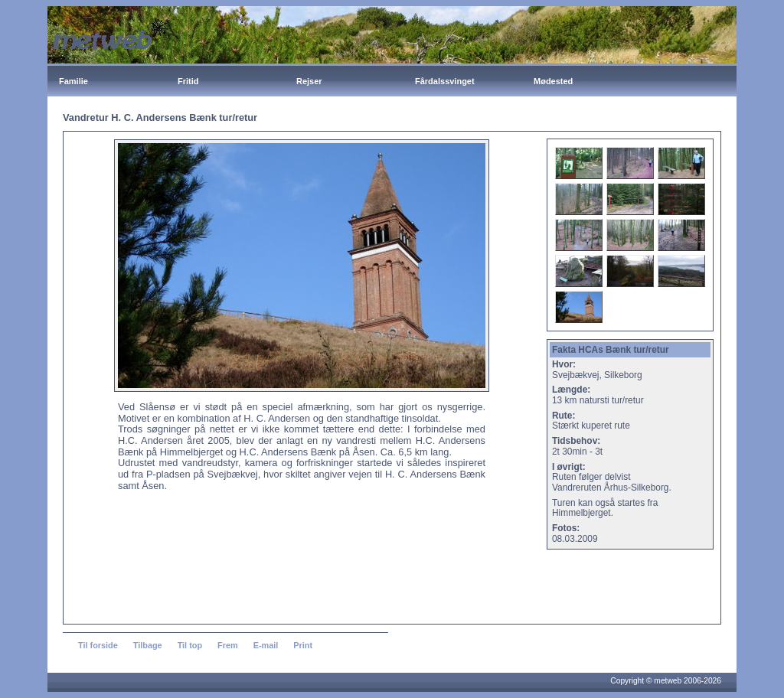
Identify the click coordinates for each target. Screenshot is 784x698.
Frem (228, 645)
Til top (190, 645)
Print (303, 645)
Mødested (553, 81)
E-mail (266, 645)
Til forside (98, 645)
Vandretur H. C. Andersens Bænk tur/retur (160, 117)
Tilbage (148, 645)
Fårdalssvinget (445, 81)
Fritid (188, 81)
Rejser (309, 81)
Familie (73, 81)
